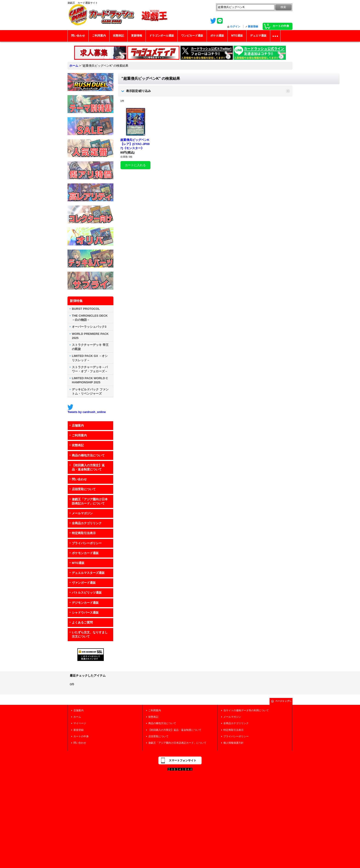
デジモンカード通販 (85, 603)
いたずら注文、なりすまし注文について (90, 634)
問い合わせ (79, 479)
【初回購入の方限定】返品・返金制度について (88, 467)
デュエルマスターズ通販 (88, 573)
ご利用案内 (79, 435)
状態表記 (78, 445)
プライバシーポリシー (87, 543)
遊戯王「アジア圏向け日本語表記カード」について (90, 501)
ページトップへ (283, 701)
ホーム (77, 717)
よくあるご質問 (82, 622)
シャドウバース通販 (85, 613)
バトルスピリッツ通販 (87, 593)
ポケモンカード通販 (85, 553)
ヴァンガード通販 (84, 583)
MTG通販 (78, 563)
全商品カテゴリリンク (87, 523)
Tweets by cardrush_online (87, 412)
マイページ (80, 723)
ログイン (235, 26)
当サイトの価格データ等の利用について (246, 710)
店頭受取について (84, 489)
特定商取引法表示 (84, 533)
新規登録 (253, 26)
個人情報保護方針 (233, 743)
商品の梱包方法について (88, 455)
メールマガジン (82, 513)
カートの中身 (81, 736)
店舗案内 (78, 425)
